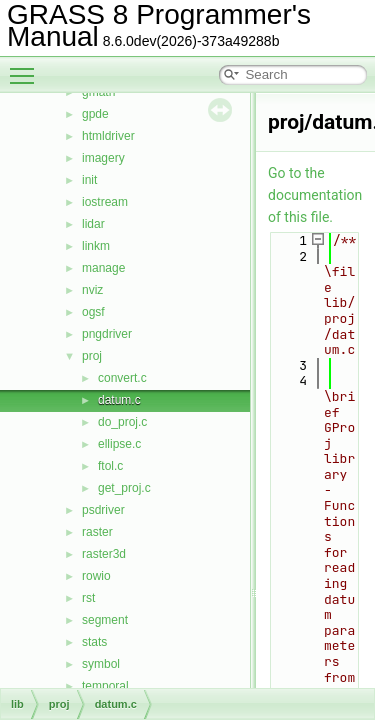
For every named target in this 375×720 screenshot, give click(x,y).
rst (88, 598)
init (89, 180)
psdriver (103, 510)
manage (103, 268)
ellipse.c (119, 444)
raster (97, 532)
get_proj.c (124, 488)
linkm (96, 246)
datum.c (119, 400)
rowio (96, 576)
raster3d (104, 554)
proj (92, 356)
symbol (101, 664)
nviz (92, 290)
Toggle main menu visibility (27, 67)
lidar (93, 224)
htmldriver (108, 136)
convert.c (122, 378)
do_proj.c (122, 422)
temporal (105, 686)
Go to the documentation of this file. (315, 195)
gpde (95, 114)
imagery (103, 158)
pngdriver (107, 334)
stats (94, 642)
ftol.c (110, 466)
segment (105, 620)
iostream (105, 202)
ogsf (93, 312)
